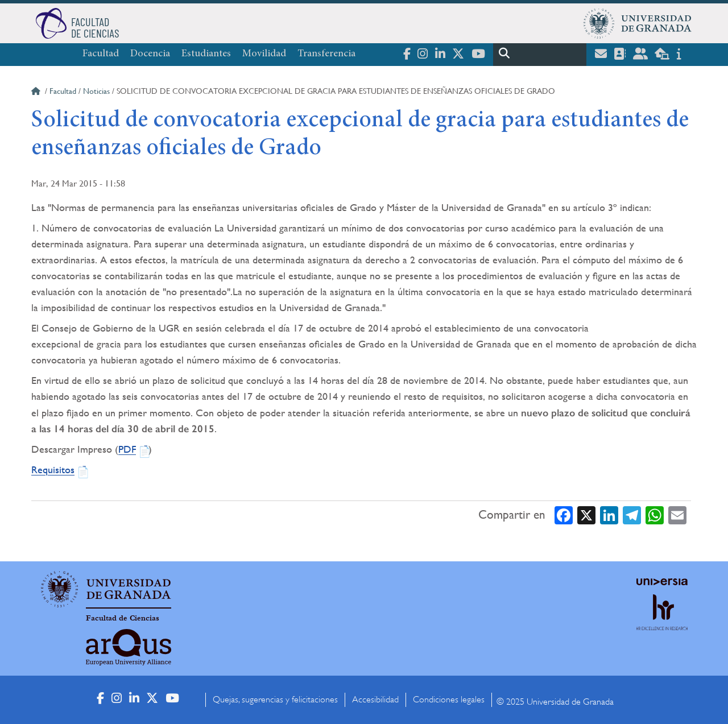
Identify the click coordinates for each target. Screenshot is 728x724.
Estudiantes (206, 54)
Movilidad (264, 54)
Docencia (150, 54)
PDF (127, 449)
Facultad (101, 54)
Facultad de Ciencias (123, 618)
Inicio (37, 93)
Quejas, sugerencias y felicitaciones (275, 700)
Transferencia (326, 54)
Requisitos (53, 469)
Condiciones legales (449, 700)
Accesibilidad (375, 700)
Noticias (96, 91)
